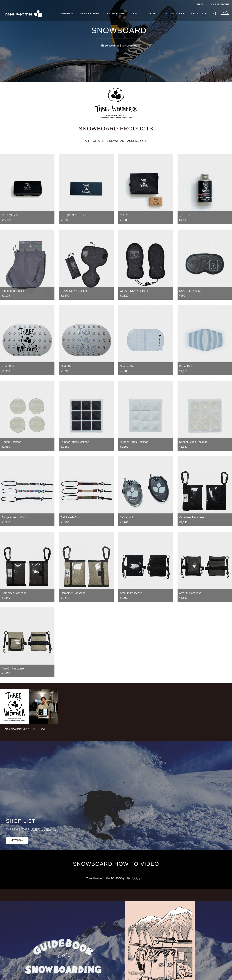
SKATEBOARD (90, 13)
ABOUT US (199, 13)
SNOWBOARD (117, 13)
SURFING (67, 13)
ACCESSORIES (137, 141)
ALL (87, 141)
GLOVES (99, 141)
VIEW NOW (17, 840)
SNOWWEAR (116, 141)
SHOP (200, 4)
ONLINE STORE (219, 4)
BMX (136, 13)
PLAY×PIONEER (173, 13)
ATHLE (151, 13)
